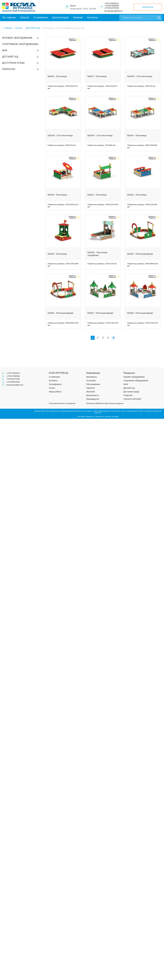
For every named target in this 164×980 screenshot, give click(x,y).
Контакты (93, 17)
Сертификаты (55, 384)
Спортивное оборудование (136, 381)
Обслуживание (93, 384)
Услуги (52, 388)
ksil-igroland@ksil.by (113, 11)
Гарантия (90, 388)
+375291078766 (112, 8)
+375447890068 (112, 6)
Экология (90, 392)
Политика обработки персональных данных (105, 403)
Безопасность (92, 395)
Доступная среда (131, 392)
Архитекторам (60, 17)
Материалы (91, 377)
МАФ (126, 384)
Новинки (78, 17)
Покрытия (128, 395)
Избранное (148, 7)
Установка (91, 381)
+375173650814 (112, 3)
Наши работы (55, 392)
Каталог (25, 17)
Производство (93, 399)
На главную (9, 17)
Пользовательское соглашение (62, 403)
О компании (41, 17)
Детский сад (129, 388)
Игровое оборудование (134, 377)
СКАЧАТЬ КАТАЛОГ (133, 399)
